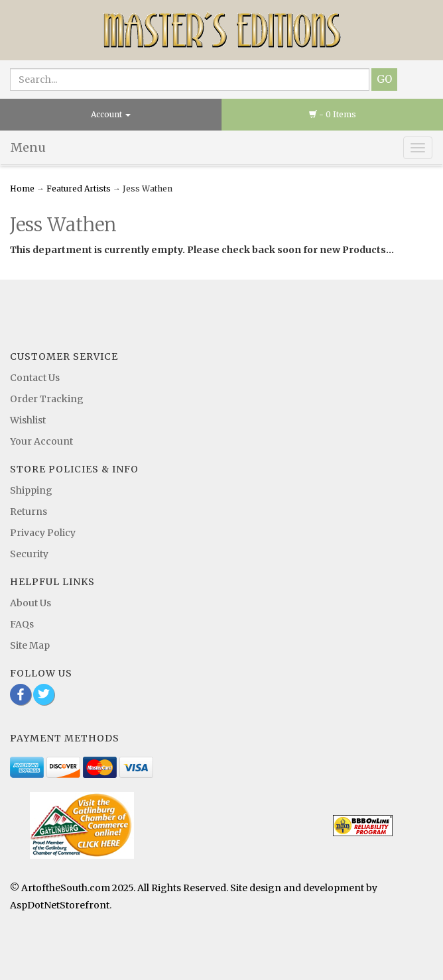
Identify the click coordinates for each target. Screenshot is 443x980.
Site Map (30, 645)
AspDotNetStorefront (60, 905)
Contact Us (35, 378)
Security (29, 554)
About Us (31, 603)
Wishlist (28, 420)
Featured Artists (79, 189)
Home (23, 189)
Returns (29, 512)
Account (111, 114)
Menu (28, 147)
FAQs (22, 624)
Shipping (31, 490)
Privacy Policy (43, 533)
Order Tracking (47, 399)
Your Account (41, 441)
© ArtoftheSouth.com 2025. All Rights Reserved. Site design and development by (194, 888)
